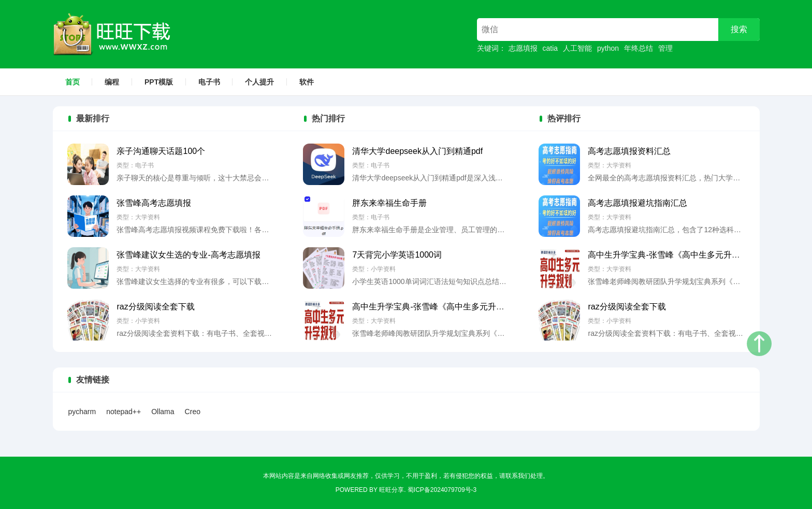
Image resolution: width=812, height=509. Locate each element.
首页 (72, 82)
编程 (112, 82)
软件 (307, 82)
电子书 (209, 82)
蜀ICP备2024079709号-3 (442, 490)
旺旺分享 (392, 490)
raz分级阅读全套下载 (155, 307)
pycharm (82, 412)
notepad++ (124, 412)
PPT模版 (159, 82)
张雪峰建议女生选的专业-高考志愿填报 (188, 255)
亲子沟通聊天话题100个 (161, 151)
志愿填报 (523, 48)
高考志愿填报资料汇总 (629, 151)
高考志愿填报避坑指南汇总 (637, 203)
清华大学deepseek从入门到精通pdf (417, 151)
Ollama (163, 412)
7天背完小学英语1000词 (397, 255)
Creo (193, 412)
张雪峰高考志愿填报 (154, 203)
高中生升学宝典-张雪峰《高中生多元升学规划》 (440, 307)
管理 (665, 48)
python (608, 48)
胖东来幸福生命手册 (389, 203)
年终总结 (639, 48)
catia (550, 48)
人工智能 (577, 48)
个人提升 (259, 82)
